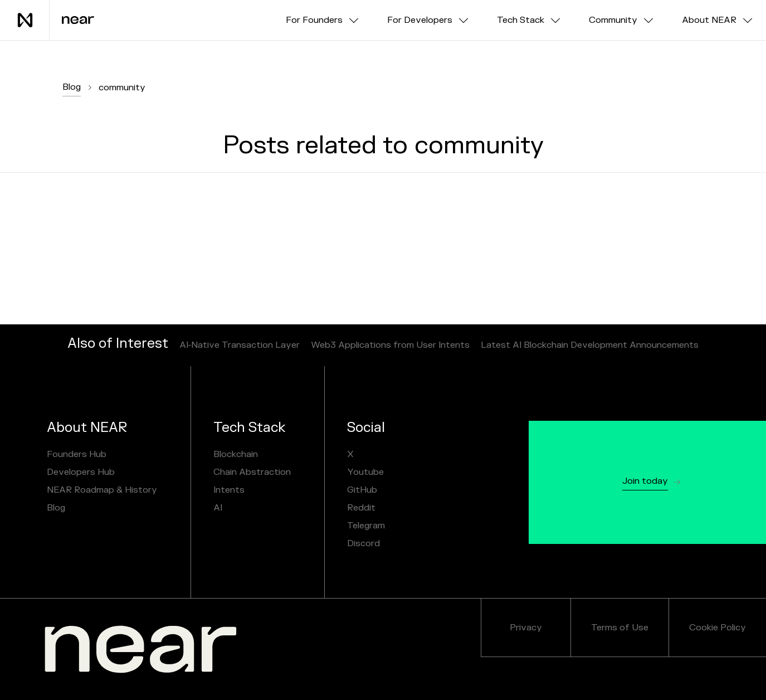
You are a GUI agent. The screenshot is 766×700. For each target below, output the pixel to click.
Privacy (526, 628)
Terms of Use (620, 628)
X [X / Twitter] (350, 454)
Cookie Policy (718, 628)
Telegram (366, 526)
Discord (364, 543)
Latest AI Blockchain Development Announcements (590, 345)
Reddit (361, 508)
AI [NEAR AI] (218, 508)
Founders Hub (77, 454)
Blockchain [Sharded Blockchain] (236, 454)
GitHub (362, 490)
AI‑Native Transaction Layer (240, 345)
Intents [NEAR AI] (229, 490)
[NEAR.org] (141, 649)
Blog (72, 87)
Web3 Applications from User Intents (390, 345)
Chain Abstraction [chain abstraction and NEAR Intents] (252, 472)
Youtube (365, 472)
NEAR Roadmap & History (102, 490)
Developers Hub (81, 472)
